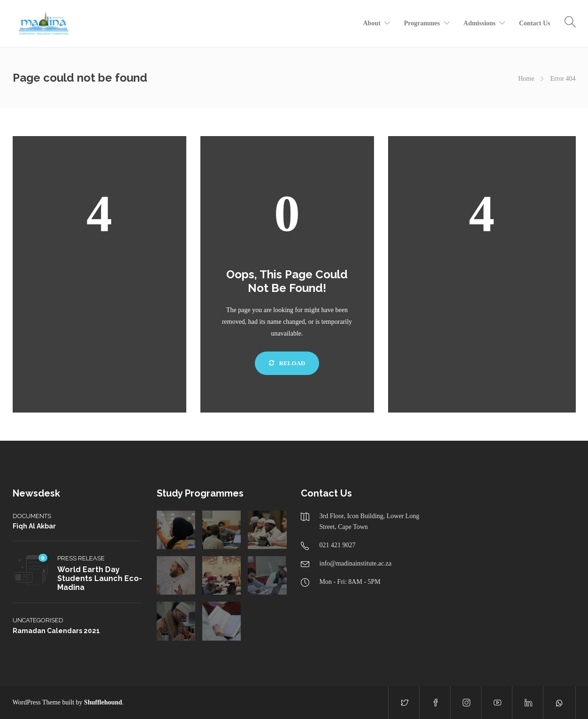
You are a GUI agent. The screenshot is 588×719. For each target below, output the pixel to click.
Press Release (81, 558)
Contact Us (535, 23)
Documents (32, 516)
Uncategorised (38, 620)
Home (526, 79)
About (371, 23)
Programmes (422, 23)
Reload (287, 363)
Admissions (480, 23)
